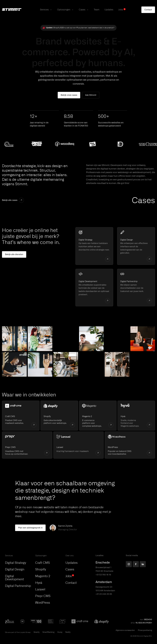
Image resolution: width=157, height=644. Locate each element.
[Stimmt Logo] (12, 10)
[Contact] (148, 10)
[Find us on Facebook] (136, 564)
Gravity (37, 632)
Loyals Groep (25, 632)
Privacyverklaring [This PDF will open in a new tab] (145, 630)
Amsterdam (104, 582)
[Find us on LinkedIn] (143, 564)
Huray (60, 632)
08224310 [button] (148, 620)
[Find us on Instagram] (129, 564)
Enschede (103, 563)
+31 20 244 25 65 (104, 594)
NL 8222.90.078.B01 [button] (144, 623)
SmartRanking (48, 632)
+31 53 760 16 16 (103, 575)
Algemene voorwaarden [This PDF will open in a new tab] (125, 630)
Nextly (68, 632)
